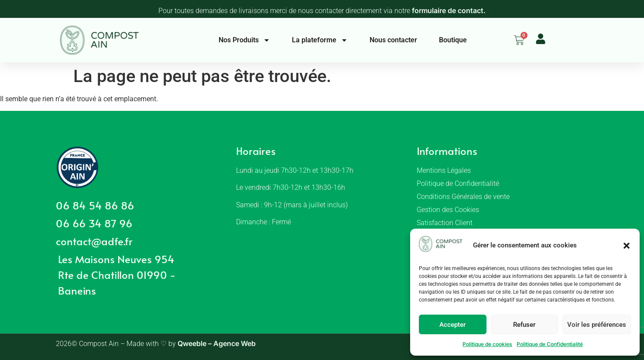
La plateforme (320, 40)
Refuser (524, 325)
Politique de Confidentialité (550, 344)
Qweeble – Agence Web (217, 343)
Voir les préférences (597, 325)
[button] (627, 246)
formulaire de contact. (449, 10)
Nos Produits (244, 40)
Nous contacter (393, 40)
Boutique (453, 40)
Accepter (452, 325)
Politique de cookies (487, 344)
